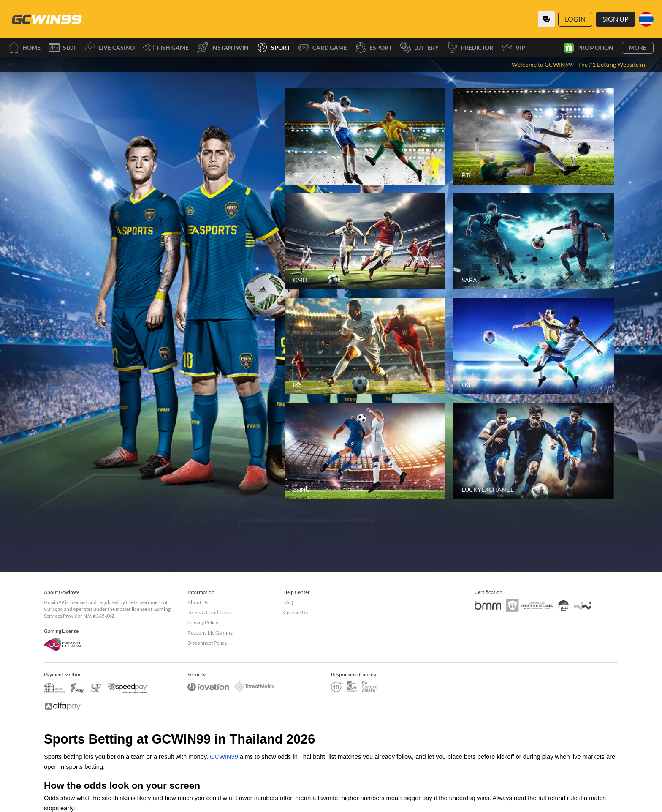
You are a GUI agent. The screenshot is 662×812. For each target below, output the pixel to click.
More (638, 48)
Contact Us (296, 612)
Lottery (419, 48)
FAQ (288, 602)
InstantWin (223, 48)
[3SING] (365, 451)
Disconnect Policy (207, 643)
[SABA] (534, 241)
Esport (374, 48)
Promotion (589, 48)
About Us (198, 602)
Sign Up (616, 19)
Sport (274, 48)
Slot (63, 48)
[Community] (546, 19)
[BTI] (534, 136)
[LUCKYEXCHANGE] (534, 451)
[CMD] (365, 241)
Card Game (323, 48)
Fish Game (166, 48)
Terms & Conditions (209, 612)
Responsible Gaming (210, 633)
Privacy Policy (203, 623)
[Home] (46, 19)
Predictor (470, 48)
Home (24, 48)
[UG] (534, 346)
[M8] (365, 346)
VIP (513, 48)
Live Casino (110, 48)
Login (575, 19)
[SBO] (365, 136)
